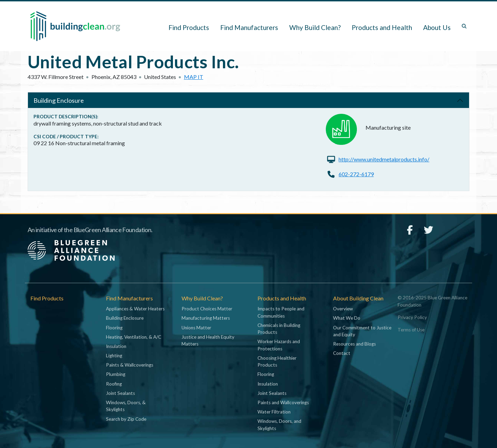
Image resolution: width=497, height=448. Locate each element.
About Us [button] (437, 27)
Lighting (114, 356)
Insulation (116, 346)
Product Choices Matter (207, 309)
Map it (194, 77)
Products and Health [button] (382, 27)
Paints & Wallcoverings (130, 365)
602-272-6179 (356, 174)
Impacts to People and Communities (281, 312)
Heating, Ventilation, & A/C (134, 337)
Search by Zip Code (126, 419)
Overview (343, 309)
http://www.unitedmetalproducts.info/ (384, 159)
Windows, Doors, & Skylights (126, 406)
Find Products (189, 27)
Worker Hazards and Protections (279, 345)
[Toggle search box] (464, 26)
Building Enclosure (59, 100)
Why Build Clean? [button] (315, 27)
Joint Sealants (120, 393)
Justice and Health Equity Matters (208, 340)
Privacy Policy (412, 317)
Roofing (114, 384)
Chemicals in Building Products (279, 329)
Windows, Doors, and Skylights (279, 425)
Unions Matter (196, 328)
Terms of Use (411, 330)
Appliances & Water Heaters (135, 309)
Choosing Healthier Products (277, 361)
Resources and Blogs (354, 344)
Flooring (114, 328)
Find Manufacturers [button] (249, 27)
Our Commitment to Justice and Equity (362, 331)
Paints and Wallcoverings (283, 402)
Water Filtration (274, 412)
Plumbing (116, 374)
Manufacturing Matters (206, 318)
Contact (342, 353)
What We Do (347, 318)
